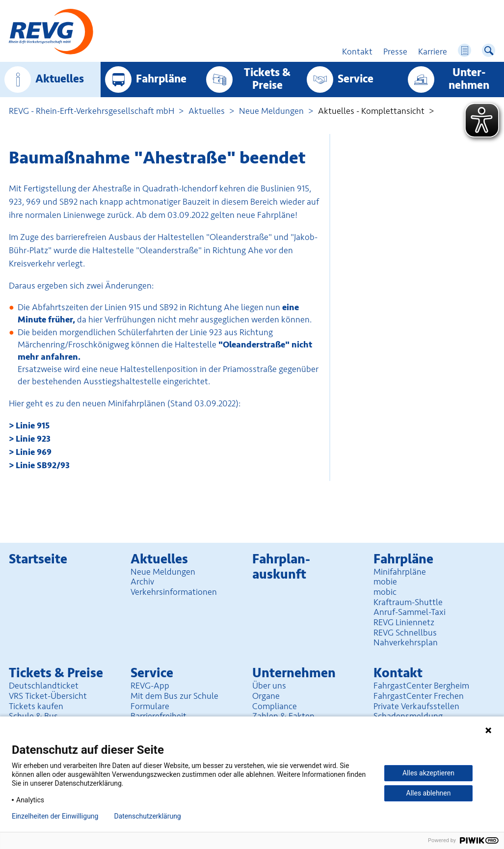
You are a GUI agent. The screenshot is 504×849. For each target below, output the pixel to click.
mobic (385, 592)
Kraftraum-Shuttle (408, 602)
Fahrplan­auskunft (281, 567)
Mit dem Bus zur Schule (174, 696)
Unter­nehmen (469, 79)
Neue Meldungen (271, 111)
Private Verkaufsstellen (416, 706)
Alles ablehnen (429, 793)
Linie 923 (33, 439)
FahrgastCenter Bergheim (421, 686)
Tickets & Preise (267, 79)
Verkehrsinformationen (174, 592)
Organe (266, 696)
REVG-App (150, 686)
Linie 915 (33, 425)
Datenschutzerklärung (147, 816)
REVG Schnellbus (405, 633)
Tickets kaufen (36, 706)
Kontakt (398, 673)
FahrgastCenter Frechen (419, 696)
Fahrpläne (161, 79)
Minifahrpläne (400, 572)
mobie (385, 582)
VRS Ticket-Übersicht (48, 696)
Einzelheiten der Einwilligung (55, 816)
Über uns (269, 686)
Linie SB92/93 (43, 465)
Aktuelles (60, 79)
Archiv (142, 582)
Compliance (275, 706)
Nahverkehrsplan (406, 642)
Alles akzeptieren (428, 773)
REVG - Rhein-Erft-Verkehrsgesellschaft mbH (92, 111)
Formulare (150, 706)
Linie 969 (34, 452)
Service (356, 79)
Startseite (38, 559)
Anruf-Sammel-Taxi (410, 612)
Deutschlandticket (44, 686)
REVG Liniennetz (404, 622)
